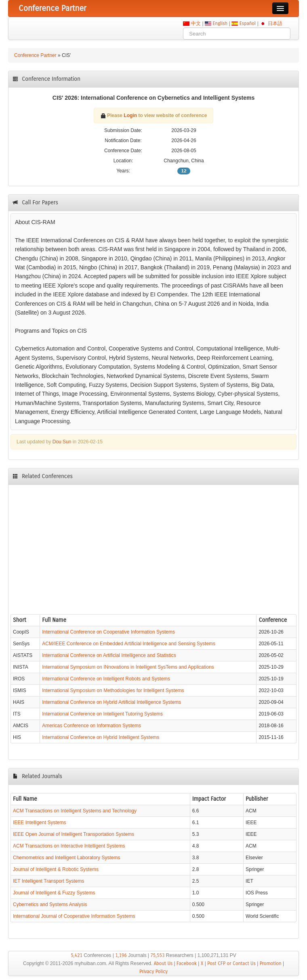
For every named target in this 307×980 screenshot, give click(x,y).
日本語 (275, 23)
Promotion (271, 963)
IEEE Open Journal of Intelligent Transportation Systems (74, 834)
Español (247, 23)
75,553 (157, 955)
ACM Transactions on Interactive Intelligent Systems (69, 846)
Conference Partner (35, 55)
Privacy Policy (153, 972)
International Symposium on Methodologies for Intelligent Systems (113, 690)
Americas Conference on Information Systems (91, 726)
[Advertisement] (153, 548)
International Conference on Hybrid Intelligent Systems (101, 737)
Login (130, 115)
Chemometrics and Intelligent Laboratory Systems (66, 858)
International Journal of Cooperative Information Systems (74, 916)
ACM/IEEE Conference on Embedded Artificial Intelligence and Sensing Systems (129, 644)
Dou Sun (62, 442)
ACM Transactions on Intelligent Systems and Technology (75, 811)
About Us (163, 963)
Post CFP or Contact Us (231, 963)
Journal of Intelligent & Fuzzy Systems (54, 893)
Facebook (187, 963)
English (220, 23)
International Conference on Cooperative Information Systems (108, 632)
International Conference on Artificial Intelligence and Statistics (109, 655)
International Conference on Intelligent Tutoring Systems (102, 714)
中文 (196, 23)
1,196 (121, 955)
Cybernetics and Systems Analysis (50, 904)
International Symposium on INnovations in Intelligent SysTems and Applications (128, 667)
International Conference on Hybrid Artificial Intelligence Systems (111, 702)
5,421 (77, 955)
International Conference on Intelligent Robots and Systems (106, 679)
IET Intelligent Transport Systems (49, 881)
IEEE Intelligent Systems (39, 823)
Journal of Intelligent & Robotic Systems (56, 869)
